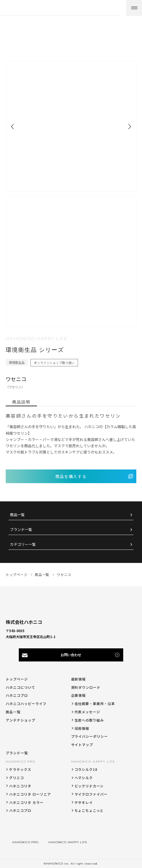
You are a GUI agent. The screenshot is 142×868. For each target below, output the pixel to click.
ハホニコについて (20, 687)
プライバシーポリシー (90, 736)
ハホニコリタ (20, 786)
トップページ (17, 679)
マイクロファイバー (91, 794)
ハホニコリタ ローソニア (30, 794)
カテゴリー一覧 (23, 545)
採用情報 (82, 728)
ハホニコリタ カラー (26, 802)
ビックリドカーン (89, 786)
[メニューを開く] (134, 8)
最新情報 (79, 679)
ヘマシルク (84, 778)
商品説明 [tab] (21, 402)
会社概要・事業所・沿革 (95, 703)
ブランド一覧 (21, 530)
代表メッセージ (88, 712)
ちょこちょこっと (89, 810)
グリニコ (17, 778)
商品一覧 (17, 515)
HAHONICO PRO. (21, 762)
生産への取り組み (89, 720)
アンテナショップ (20, 720)
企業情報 (79, 695)
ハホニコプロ (17, 695)
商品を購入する (71, 476)
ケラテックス (20, 769)
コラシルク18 (86, 769)
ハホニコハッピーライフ (26, 703)
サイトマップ (82, 745)
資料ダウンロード (86, 687)
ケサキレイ (84, 802)
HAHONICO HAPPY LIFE (93, 762)
